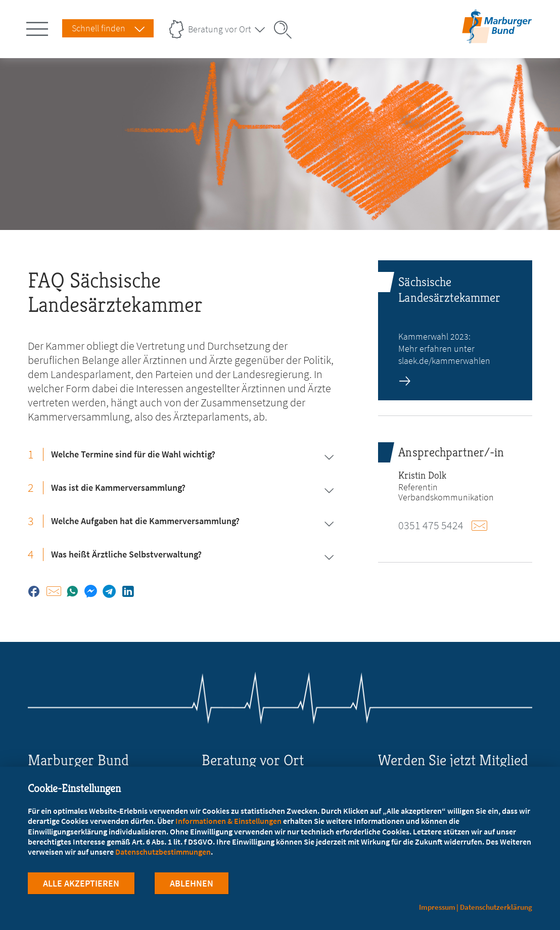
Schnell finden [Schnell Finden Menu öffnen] (99, 28)
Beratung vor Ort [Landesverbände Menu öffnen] (220, 29)
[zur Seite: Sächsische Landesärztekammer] (455, 330)
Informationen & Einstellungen (228, 821)
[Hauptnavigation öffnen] (39, 27)
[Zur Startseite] (497, 37)
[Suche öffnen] (286, 30)
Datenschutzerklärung (496, 907)
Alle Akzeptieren (81, 884)
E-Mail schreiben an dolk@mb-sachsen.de (482, 526)
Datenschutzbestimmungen (163, 852)
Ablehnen (192, 884)
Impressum (437, 907)
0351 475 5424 (431, 525)
